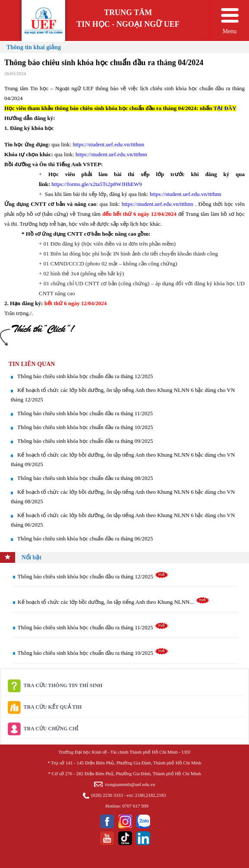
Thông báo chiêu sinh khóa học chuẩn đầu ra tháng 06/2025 (85, 538)
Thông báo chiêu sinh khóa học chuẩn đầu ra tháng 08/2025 (85, 478)
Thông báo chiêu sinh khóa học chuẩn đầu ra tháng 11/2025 (85, 413)
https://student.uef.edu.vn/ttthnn (108, 144)
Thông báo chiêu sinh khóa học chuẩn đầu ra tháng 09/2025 (85, 441)
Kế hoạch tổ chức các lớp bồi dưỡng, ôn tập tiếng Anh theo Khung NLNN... (114, 602)
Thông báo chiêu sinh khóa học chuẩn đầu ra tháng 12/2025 (85, 376)
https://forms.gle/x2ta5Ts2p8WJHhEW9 (97, 184)
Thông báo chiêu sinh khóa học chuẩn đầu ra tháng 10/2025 (85, 427)
